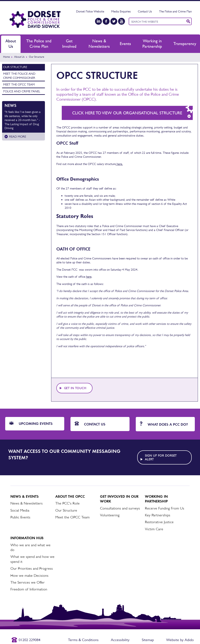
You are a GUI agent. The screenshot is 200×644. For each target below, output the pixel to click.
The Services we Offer (28, 582)
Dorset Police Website (90, 11)
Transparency (185, 44)
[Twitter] (114, 21)
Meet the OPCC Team (19, 84)
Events (125, 44)
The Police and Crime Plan (175, 11)
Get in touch (75, 388)
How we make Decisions (29, 576)
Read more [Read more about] (18, 136)
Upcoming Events (31, 424)
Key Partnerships (158, 515)
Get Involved (69, 44)
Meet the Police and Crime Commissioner (19, 76)
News (10, 105)
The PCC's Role (67, 503)
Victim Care (154, 529)
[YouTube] (122, 21)
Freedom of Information (29, 589)
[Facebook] (106, 21)
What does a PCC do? (164, 424)
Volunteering (110, 515)
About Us (11, 44)
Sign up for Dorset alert (161, 457)
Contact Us (145, 11)
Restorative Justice (159, 522)
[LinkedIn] (98, 21)
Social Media (20, 510)
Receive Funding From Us (165, 508)
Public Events (20, 517)
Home (6, 57)
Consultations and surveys (120, 508)
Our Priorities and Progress (32, 568)
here (89, 277)
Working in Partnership (152, 44)
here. (119, 164)
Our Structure (15, 67)
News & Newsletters (99, 44)
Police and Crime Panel (22, 91)
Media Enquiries (121, 11)
